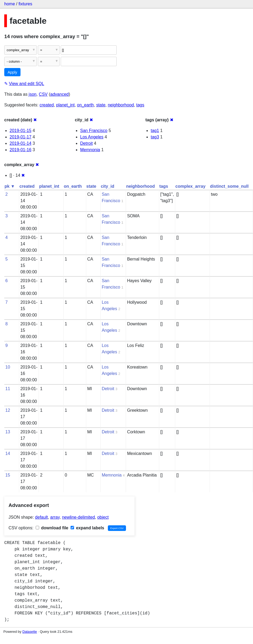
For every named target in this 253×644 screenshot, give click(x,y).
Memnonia (90, 150)
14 (8, 453)
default (42, 517)
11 (8, 389)
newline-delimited (79, 517)
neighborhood (121, 105)
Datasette (30, 632)
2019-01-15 (21, 131)
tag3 (155, 137)
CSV (43, 94)
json (33, 94)
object (103, 517)
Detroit (86, 143)
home (10, 4)
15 (8, 475)
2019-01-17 (21, 137)
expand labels (87, 528)
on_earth (85, 105)
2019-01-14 (21, 143)
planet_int (65, 105)
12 (8, 410)
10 (8, 367)
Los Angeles (92, 137)
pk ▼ (10, 186)
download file (52, 528)
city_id (107, 186)
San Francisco (94, 131)
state (101, 105)
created (47, 105)
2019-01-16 (21, 150)
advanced (60, 94)
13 (8, 432)
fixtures (25, 4)
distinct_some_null (229, 186)
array (55, 517)
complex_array (191, 186)
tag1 (155, 131)
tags (140, 105)
